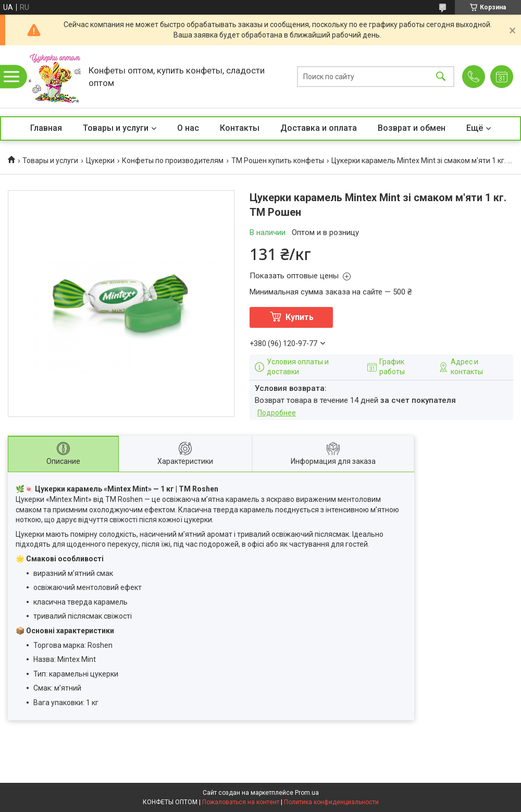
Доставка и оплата (319, 128)
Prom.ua (307, 793)
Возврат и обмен (412, 128)
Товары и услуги (116, 128)
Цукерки (100, 161)
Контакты (240, 128)
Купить (300, 317)
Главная (46, 128)
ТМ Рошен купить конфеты (278, 161)
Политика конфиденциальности (331, 802)
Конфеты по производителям (173, 161)
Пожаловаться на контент (241, 802)
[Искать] (441, 77)
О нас (188, 128)
